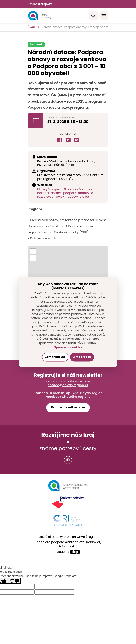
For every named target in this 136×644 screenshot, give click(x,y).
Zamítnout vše (55, 357)
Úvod (31, 27)
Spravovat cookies (68, 348)
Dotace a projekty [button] (40, 4)
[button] (33, 252)
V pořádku (82, 357)
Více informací (87, 343)
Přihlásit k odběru (65, 407)
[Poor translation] (14, 581)
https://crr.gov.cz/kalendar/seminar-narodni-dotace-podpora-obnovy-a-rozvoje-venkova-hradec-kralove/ (66, 193)
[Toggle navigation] (104, 16)
